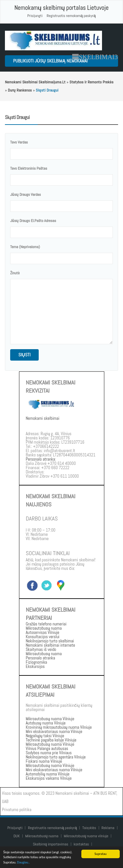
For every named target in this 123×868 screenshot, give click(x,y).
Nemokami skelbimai (43, 418)
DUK (17, 836)
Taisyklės (89, 828)
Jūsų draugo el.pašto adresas (33, 221)
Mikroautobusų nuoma (42, 836)
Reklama (108, 828)
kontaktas (82, 844)
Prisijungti (35, 16)
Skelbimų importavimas (51, 844)
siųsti (24, 355)
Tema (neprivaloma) (25, 247)
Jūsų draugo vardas (26, 195)
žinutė (15, 273)
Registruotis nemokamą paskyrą (71, 16)
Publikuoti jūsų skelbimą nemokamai (50, 61)
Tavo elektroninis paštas (29, 168)
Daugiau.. (23, 863)
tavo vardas (19, 142)
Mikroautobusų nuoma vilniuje (86, 836)
